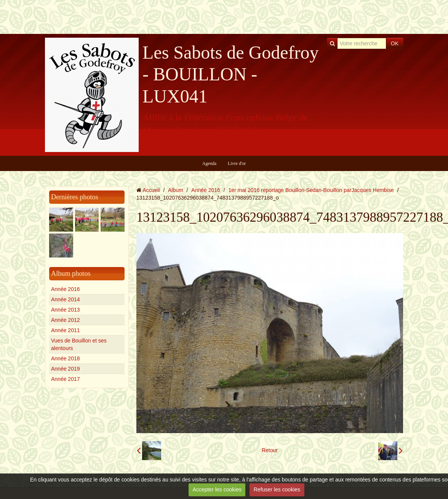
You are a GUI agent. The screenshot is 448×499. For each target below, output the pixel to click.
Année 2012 (66, 320)
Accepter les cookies (217, 489)
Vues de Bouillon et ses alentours (79, 344)
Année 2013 (66, 310)
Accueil (151, 190)
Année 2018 (66, 358)
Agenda (209, 163)
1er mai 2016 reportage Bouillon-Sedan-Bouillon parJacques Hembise (311, 190)
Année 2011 (66, 330)
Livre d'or (237, 163)
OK (395, 43)
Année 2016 (66, 289)
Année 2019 (66, 369)
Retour (270, 450)
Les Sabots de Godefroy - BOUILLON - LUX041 (231, 74)
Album (176, 190)
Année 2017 (66, 379)
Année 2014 (66, 299)
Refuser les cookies (277, 489)
